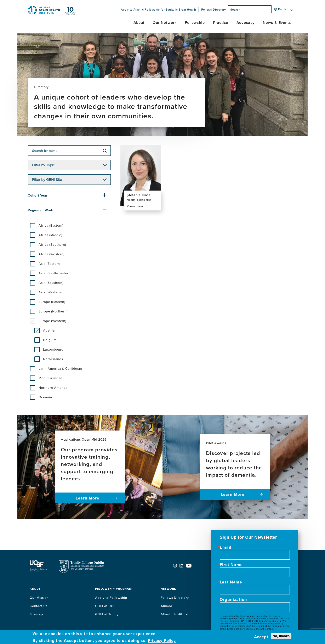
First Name (231, 565)
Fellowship (195, 22)
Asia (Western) (50, 292)
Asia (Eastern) (50, 264)
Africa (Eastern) (51, 225)
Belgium (50, 340)
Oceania (45, 397)
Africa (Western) (52, 254)
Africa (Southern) (52, 244)
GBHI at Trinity (107, 614)
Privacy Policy (162, 640)
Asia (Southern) (51, 283)
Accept (261, 637)
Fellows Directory (214, 10)
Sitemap (36, 614)
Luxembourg (53, 349)
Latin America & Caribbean (60, 368)
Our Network (165, 22)
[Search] (273, 11)
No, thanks (281, 636)
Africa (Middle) (50, 235)
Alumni (166, 606)
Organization (233, 599)
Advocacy (246, 22)
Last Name (231, 582)
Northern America (53, 388)
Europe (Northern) (53, 311)
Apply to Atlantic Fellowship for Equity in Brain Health (158, 10)
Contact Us (39, 606)
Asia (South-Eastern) (55, 273)
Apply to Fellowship (111, 598)
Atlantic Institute (174, 614)
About (139, 22)
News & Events (277, 22)
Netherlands (53, 359)
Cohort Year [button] (38, 195)
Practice (221, 22)
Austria (49, 330)
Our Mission (39, 598)
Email (226, 547)
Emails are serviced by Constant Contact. (251, 629)
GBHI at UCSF (106, 606)
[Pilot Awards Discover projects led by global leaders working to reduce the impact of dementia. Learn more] (235, 467)
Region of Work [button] (41, 210)
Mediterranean (50, 378)
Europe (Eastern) (52, 302)
